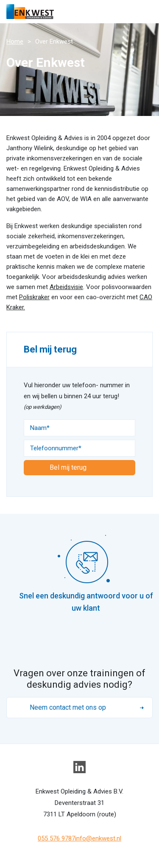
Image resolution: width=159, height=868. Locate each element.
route (107, 814)
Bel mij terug (68, 467)
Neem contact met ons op (68, 707)
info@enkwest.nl (98, 838)
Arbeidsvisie (66, 287)
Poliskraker (34, 297)
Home (15, 41)
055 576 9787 (56, 838)
